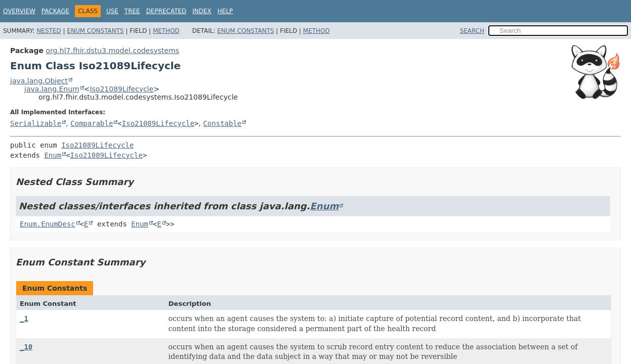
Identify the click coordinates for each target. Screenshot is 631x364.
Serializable (36, 123)
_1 (24, 318)
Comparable (92, 123)
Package (55, 11)
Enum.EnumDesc (48, 224)
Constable (222, 123)
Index (202, 11)
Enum (53, 155)
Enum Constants (95, 31)
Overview (19, 11)
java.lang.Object (39, 81)
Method (166, 31)
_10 (26, 347)
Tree (132, 11)
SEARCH (472, 31)
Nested (49, 31)
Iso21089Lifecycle (121, 89)
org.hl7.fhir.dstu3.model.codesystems (112, 51)
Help (225, 11)
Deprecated (166, 11)
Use (112, 11)
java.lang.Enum (52, 89)
